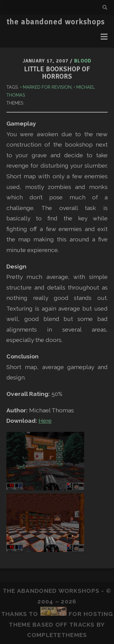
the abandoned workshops (56, 22)
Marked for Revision (47, 87)
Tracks (82, 624)
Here (45, 421)
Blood (83, 61)
